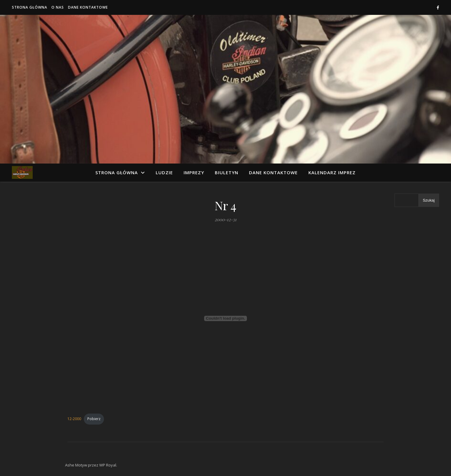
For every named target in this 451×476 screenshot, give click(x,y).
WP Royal (108, 465)
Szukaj (429, 200)
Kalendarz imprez (332, 172)
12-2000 (74, 419)
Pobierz (94, 419)
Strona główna (30, 7)
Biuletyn (227, 172)
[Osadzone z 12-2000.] (225, 318)
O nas (58, 7)
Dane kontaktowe (88, 7)
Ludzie (164, 172)
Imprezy (194, 172)
